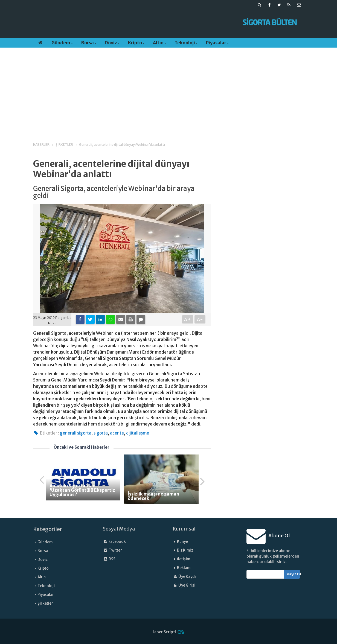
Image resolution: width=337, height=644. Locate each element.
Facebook (114, 542)
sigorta (101, 433)
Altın (160, 43)
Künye (182, 542)
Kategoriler (48, 529)
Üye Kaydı (184, 577)
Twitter (112, 550)
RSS (109, 559)
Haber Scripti (164, 632)
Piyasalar (217, 43)
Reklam (184, 568)
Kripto (136, 43)
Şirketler (45, 603)
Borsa (89, 43)
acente (117, 433)
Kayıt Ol (293, 574)
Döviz (112, 43)
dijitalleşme (138, 433)
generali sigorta (76, 433)
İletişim (184, 559)
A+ (188, 319)
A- (200, 319)
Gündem (62, 43)
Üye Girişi (184, 585)
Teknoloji (186, 43)
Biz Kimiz (185, 550)
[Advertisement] (134, 22)
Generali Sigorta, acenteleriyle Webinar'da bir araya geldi (114, 192)
